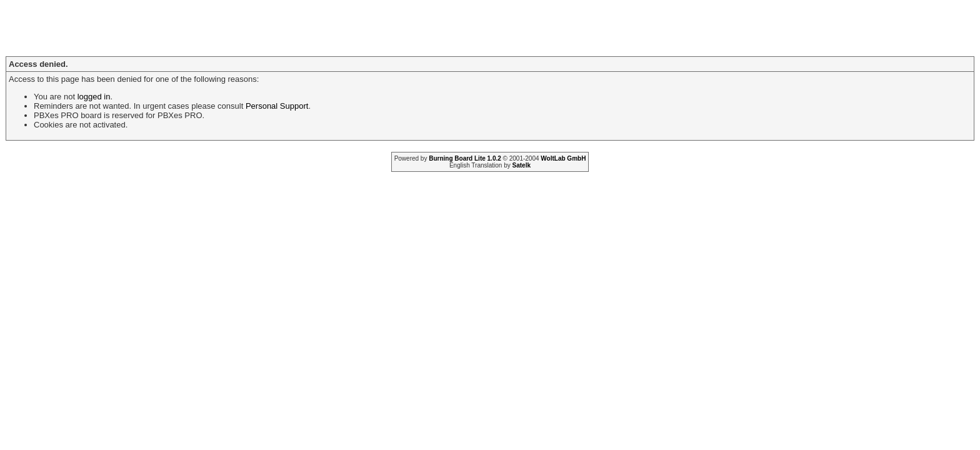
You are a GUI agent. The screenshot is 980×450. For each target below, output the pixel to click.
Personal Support (277, 106)
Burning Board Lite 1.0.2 (465, 158)
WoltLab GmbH (563, 158)
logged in (94, 97)
